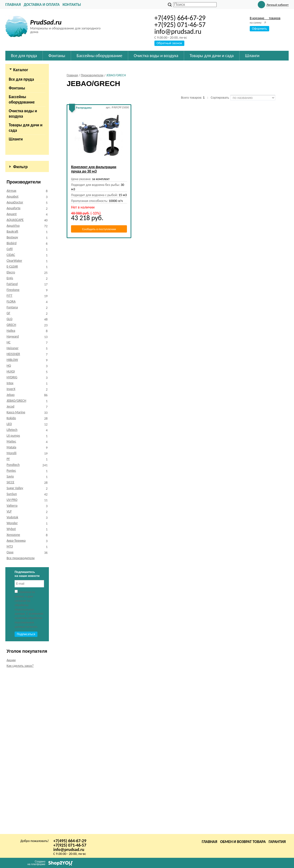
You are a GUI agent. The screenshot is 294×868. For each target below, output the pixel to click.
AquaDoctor (15, 363)
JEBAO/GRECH (16, 561)
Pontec (11, 631)
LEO (9, 585)
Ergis (10, 439)
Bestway (12, 398)
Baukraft (12, 392)
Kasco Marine (16, 573)
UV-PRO (12, 661)
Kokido (11, 579)
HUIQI (11, 532)
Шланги (16, 139)
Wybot (11, 690)
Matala (11, 608)
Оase (10, 713)
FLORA (11, 462)
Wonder (12, 684)
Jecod (10, 567)
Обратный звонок (169, 43)
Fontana (12, 468)
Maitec (11, 602)
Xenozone (13, 696)
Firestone (13, 451)
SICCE (10, 643)
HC (9, 503)
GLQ (9, 480)
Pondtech (13, 626)
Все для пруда (21, 79)
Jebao (11, 556)
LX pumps (13, 596)
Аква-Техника (16, 701)
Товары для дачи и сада (26, 128)
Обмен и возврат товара (243, 842)
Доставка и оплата (42, 4)
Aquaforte (13, 369)
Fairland (12, 445)
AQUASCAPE (15, 381)
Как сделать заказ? (20, 827)
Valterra (12, 666)
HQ (9, 526)
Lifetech (12, 591)
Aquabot (13, 357)
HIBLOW (12, 521)
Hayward (13, 497)
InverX (11, 550)
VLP (9, 672)
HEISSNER (13, 515)
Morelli (12, 614)
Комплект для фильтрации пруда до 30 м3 (94, 169)
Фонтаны (17, 88)
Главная (13, 4)
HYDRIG (12, 538)
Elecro (11, 433)
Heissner (13, 509)
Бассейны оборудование (22, 100)
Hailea (11, 491)
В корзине (265, 18)
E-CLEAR (12, 427)
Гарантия (277, 842)
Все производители (21, 719)
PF (8, 620)
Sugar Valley (15, 649)
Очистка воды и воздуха (23, 114)
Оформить (259, 29)
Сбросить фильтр (27, 328)
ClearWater (14, 421)
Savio (10, 637)
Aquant (12, 375)
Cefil (10, 410)
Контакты (72, 4)
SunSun (12, 655)
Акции (11, 821)
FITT (9, 456)
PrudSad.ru (46, 22)
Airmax (11, 352)
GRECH (11, 486)
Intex (10, 544)
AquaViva (13, 386)
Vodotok (12, 678)
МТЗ (10, 707)
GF (8, 474)
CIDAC (11, 416)
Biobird (12, 404)
